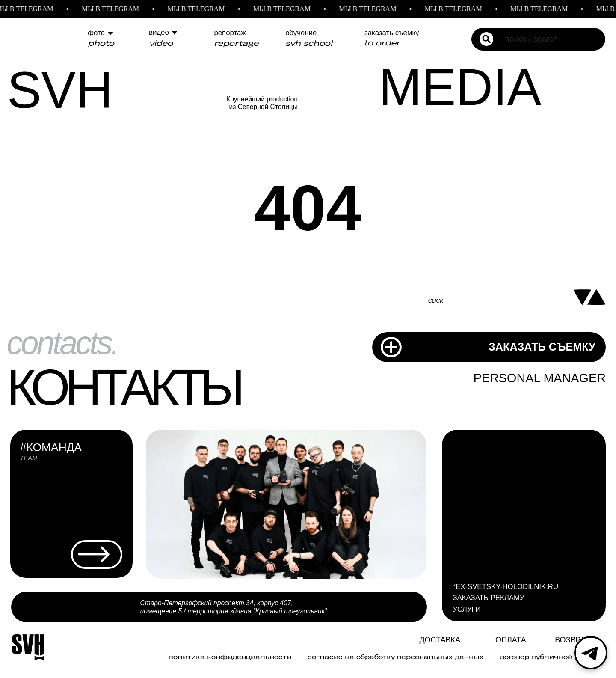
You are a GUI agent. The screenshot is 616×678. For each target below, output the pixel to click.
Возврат (572, 640)
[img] (403, 641)
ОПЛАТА (511, 640)
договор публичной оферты (552, 657)
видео (159, 32)
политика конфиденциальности (230, 657)
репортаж (230, 33)
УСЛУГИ (466, 609)
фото (96, 33)
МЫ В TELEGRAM (115, 9)
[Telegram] (591, 653)
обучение (301, 33)
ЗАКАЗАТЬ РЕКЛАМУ (488, 598)
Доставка (440, 640)
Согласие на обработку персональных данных (395, 657)
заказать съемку (392, 33)
